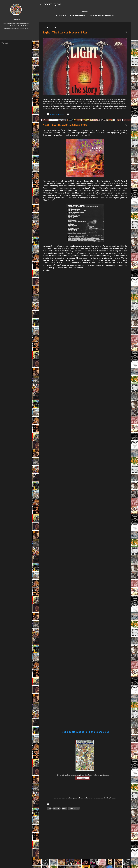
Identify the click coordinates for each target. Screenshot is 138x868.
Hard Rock (61, 16)
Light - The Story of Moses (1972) (65, 32)
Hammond (57, 808)
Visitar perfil (16, 32)
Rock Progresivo (78, 16)
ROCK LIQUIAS (53, 5)
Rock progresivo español (102, 16)
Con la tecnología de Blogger (85, 863)
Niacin (64, 808)
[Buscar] (129, 5)
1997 (49, 808)
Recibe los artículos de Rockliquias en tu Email (85, 732)
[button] (126, 32)
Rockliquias (16, 19)
